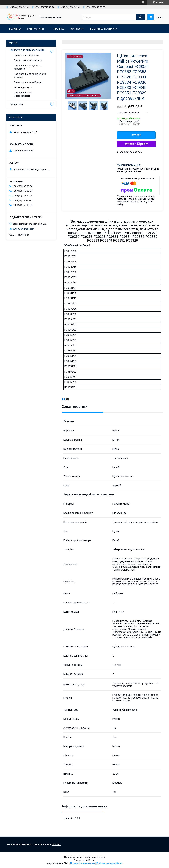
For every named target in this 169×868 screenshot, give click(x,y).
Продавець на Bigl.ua (84, 860)
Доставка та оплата (103, 29)
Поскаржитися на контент (83, 863)
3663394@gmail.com (23, 229)
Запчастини (35, 29)
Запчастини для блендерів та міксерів (30, 75)
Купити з (136, 144)
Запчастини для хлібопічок (29, 82)
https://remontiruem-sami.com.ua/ (29, 224)
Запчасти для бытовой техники (27, 50)
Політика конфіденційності (110, 863)
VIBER (56, 844)
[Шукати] (140, 17)
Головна (15, 29)
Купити (136, 135)
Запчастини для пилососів (28, 60)
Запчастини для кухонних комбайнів (28, 67)
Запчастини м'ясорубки (27, 55)
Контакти (77, 29)
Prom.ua (101, 857)
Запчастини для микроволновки (23, 94)
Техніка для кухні (23, 88)
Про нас (59, 29)
